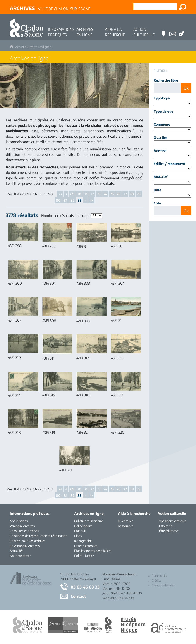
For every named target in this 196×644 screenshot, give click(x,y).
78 (132, 194)
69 (72, 194)
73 (99, 194)
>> (91, 200)
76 (119, 194)
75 (112, 194)
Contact (78, 596)
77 (125, 194)
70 (79, 194)
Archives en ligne (38, 47)
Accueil (20, 47)
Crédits (156, 580)
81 (65, 200)
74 (105, 194)
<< (60, 194)
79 (139, 194)
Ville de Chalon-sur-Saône (50, 8)
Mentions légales (163, 585)
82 (72, 200)
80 (58, 200)
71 (86, 194)
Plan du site (160, 576)
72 (92, 194)
